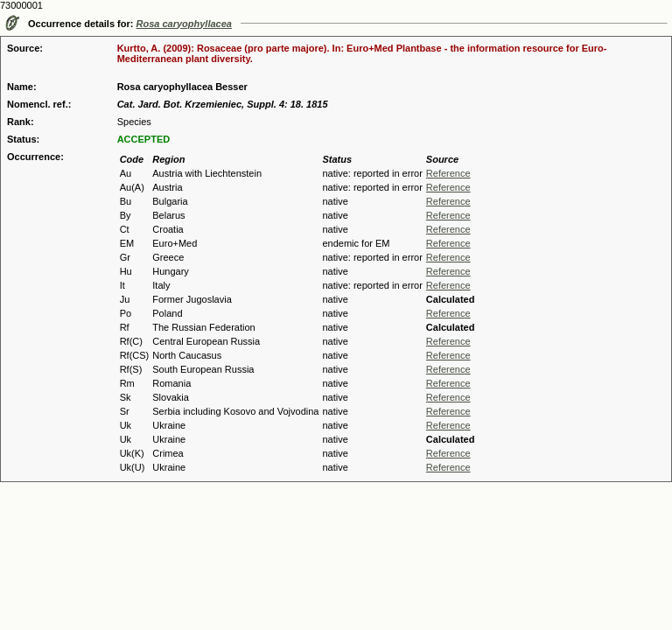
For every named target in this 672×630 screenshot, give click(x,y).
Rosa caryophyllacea (184, 24)
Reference (448, 173)
